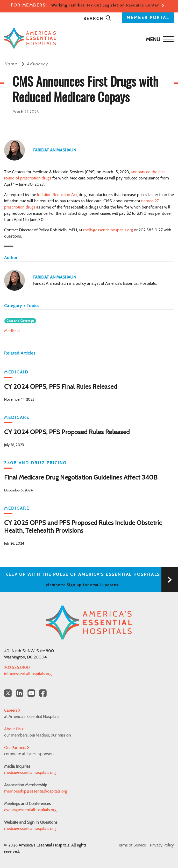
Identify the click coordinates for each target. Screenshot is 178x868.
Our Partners (17, 748)
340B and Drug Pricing (35, 463)
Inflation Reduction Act (57, 195)
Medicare (17, 418)
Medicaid (12, 331)
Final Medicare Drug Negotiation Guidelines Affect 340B (81, 478)
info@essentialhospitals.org (28, 674)
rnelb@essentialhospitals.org (108, 230)
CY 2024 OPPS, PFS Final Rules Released (61, 387)
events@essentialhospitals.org (30, 810)
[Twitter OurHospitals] (8, 693)
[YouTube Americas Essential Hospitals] (31, 693)
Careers (12, 710)
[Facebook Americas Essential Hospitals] (43, 693)
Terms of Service (131, 845)
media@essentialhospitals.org (30, 773)
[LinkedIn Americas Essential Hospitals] (20, 693)
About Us (14, 729)
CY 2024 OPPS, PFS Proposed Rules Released (67, 432)
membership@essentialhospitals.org (36, 791)
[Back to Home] (88, 38)
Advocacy (37, 64)
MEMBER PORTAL (148, 18)
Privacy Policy (162, 845)
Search (97, 19)
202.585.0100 (17, 668)
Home (11, 64)
